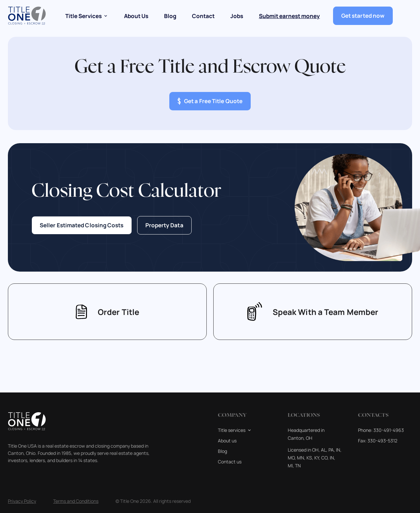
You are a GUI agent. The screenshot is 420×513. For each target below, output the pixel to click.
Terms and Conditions (76, 501)
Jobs (237, 16)
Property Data (164, 225)
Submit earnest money (289, 16)
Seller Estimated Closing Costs (82, 225)
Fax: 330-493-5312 (378, 441)
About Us (136, 16)
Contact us (230, 462)
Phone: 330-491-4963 (381, 430)
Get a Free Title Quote (210, 101)
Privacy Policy (22, 501)
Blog (170, 16)
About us (227, 441)
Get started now (363, 16)
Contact (203, 16)
